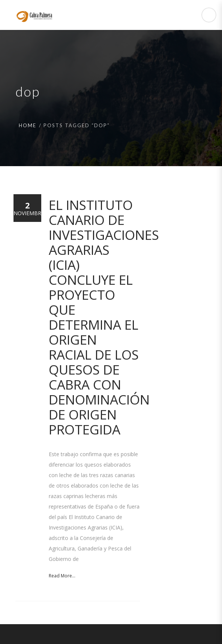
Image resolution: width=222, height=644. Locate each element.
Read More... (62, 576)
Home (28, 125)
